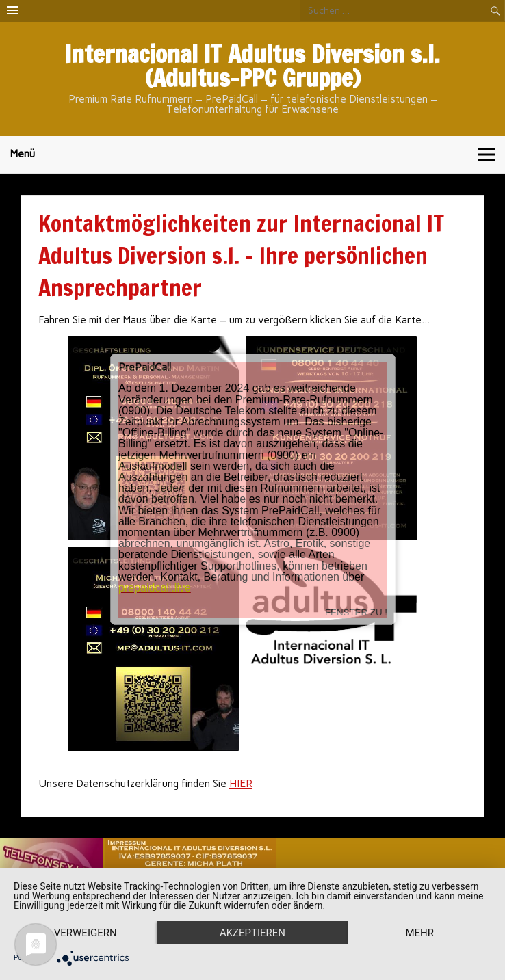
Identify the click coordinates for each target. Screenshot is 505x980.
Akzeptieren (252, 933)
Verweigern (86, 933)
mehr (419, 933)
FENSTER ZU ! (356, 601)
